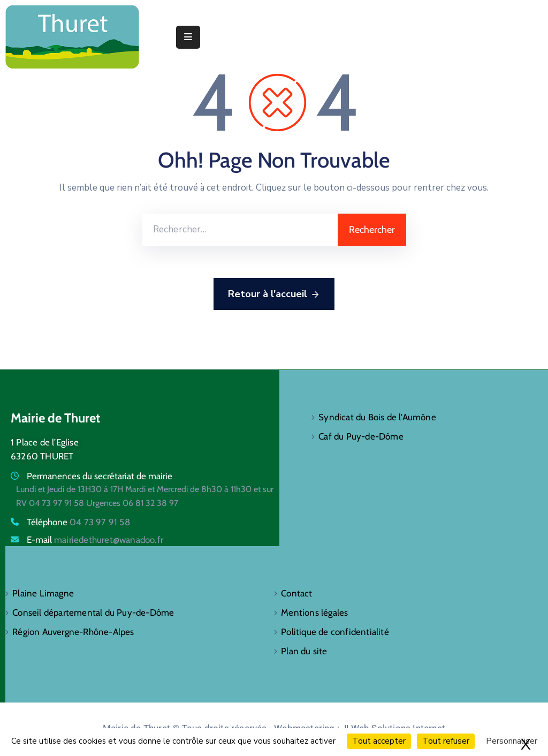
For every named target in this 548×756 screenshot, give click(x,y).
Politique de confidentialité (335, 632)
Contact (296, 593)
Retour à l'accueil (274, 294)
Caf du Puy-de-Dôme (361, 436)
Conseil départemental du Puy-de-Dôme (93, 613)
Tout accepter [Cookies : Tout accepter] (379, 741)
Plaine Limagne (43, 593)
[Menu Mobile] (188, 37)
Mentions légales (314, 613)
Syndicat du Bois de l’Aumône (377, 417)
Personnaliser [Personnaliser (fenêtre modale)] (512, 741)
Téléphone (78, 522)
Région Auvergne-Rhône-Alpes (73, 632)
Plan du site (304, 651)
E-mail (95, 540)
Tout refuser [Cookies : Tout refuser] (446, 741)
